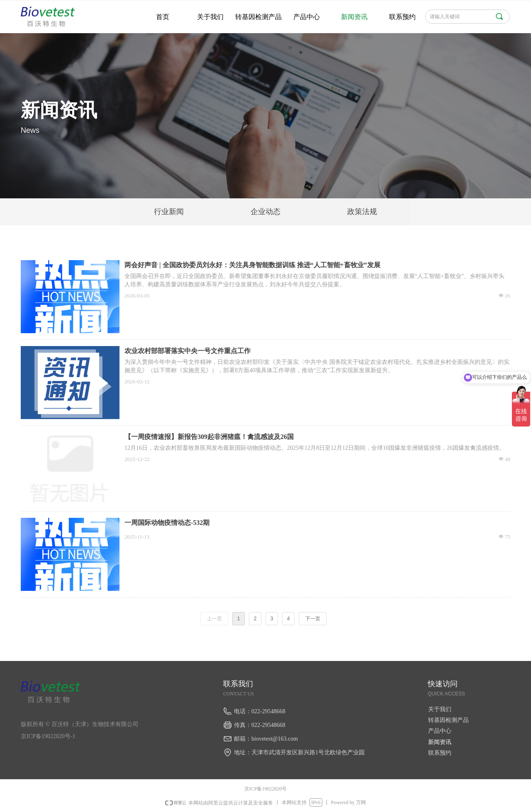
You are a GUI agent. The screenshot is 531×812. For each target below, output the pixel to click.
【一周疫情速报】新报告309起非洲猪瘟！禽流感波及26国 (209, 437)
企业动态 (265, 212)
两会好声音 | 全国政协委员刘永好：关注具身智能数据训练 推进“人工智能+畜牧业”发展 (252, 265)
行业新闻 (169, 212)
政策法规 (362, 212)
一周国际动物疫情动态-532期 (167, 523)
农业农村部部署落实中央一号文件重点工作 (188, 351)
